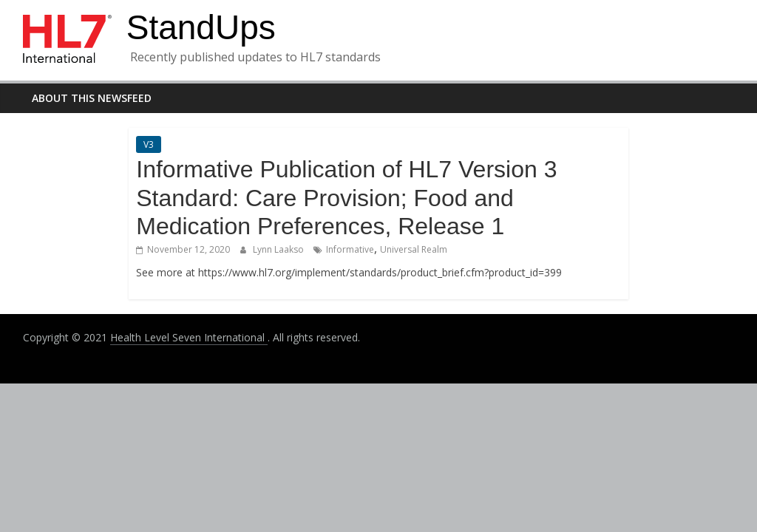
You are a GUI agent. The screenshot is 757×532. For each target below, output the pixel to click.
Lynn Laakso (279, 249)
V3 (149, 144)
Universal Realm (414, 249)
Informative (350, 249)
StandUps (201, 27)
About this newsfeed (92, 98)
